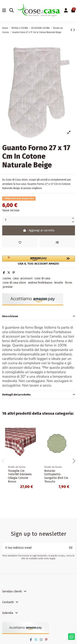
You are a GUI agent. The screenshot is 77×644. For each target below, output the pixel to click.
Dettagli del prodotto (39, 395)
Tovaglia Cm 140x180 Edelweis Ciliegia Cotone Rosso (20, 476)
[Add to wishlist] (20, 243)
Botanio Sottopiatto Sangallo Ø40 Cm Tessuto (56, 476)
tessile (59, 283)
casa (16, 278)
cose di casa (42, 278)
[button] (39, 260)
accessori (26, 278)
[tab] (39, 316)
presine (8, 287)
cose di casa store (14, 283)
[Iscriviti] (71, 548)
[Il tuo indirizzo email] (34, 548)
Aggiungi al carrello (38, 230)
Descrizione (39, 316)
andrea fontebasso (40, 283)
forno (69, 283)
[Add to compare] (57, 243)
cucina (7, 278)
